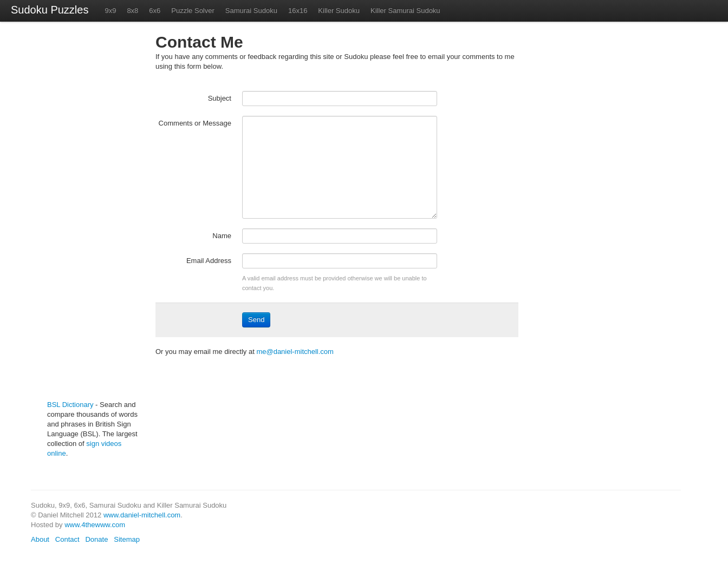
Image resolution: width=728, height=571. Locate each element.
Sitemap (127, 539)
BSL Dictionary (70, 405)
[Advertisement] (80, 215)
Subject (220, 98)
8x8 (132, 11)
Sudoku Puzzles (50, 10)
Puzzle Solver (193, 11)
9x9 (110, 11)
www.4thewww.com (95, 525)
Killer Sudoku (339, 11)
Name (222, 236)
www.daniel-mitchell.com (142, 515)
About (40, 539)
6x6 (155, 11)
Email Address (209, 261)
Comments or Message (195, 123)
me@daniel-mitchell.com (295, 352)
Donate (96, 539)
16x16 (298, 11)
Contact (67, 539)
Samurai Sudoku (251, 11)
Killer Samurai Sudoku (405, 11)
